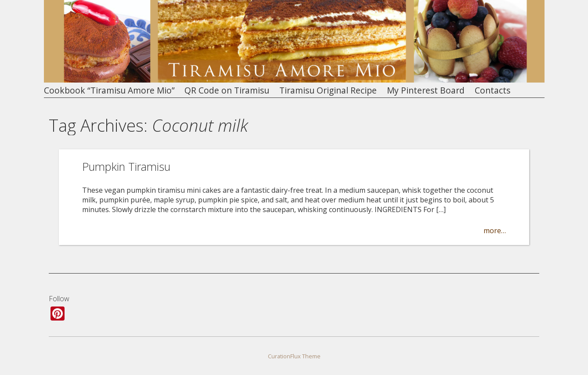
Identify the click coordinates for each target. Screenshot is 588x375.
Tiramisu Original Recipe (328, 91)
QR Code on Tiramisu (227, 91)
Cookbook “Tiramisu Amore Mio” (109, 91)
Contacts (492, 91)
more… (495, 231)
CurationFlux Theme (294, 356)
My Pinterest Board (426, 91)
